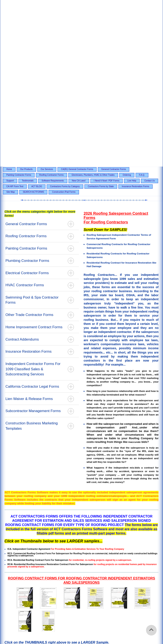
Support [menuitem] (10, 39)
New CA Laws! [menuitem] (79, 39)
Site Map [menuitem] (11, 51)
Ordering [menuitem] (127, 34)
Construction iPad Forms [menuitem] (64, 51)
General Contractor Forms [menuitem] (114, 28)
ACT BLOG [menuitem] (37, 45)
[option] (81, 469)
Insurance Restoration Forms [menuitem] (136, 45)
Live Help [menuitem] (132, 39)
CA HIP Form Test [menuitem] (15, 45)
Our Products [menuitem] (26, 28)
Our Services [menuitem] (47, 28)
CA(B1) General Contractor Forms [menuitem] (77, 28)
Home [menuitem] (9, 28)
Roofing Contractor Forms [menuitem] (51, 34)
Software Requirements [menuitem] (53, 39)
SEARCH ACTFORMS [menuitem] (33, 51)
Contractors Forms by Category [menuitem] (65, 45)
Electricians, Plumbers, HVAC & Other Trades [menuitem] (93, 34)
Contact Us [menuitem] (150, 39)
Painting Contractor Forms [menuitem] (19, 34)
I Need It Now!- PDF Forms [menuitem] (107, 39)
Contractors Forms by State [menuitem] (101, 45)
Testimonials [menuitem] (28, 39)
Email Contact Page (17, 556)
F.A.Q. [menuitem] (142, 34)
